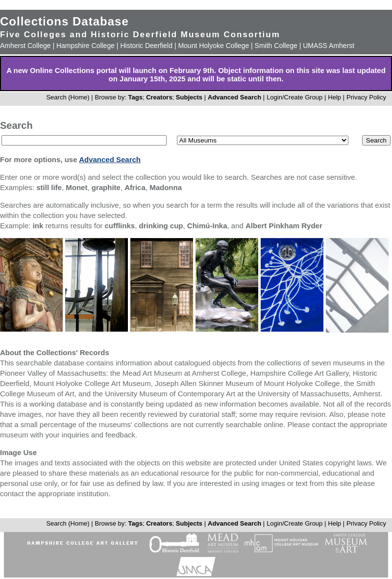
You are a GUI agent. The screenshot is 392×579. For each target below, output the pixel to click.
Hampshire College (86, 46)
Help (334, 97)
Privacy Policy (366, 97)
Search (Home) (68, 97)
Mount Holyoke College (213, 46)
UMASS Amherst (329, 46)
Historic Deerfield (146, 46)
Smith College (276, 46)
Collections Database (64, 21)
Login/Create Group (295, 97)
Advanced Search (234, 97)
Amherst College (25, 46)
